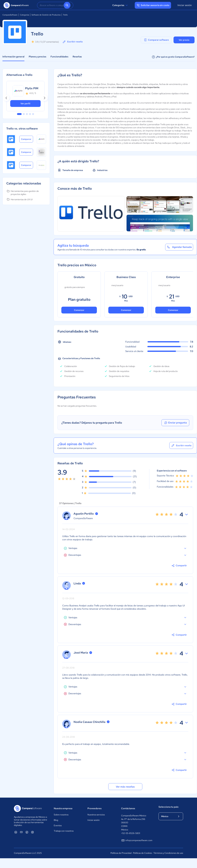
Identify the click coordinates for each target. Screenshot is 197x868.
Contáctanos (128, 808)
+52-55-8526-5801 (131, 833)
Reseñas (77, 57)
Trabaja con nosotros (64, 831)
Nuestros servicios (96, 815)
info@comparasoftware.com (137, 840)
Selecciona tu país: (169, 807)
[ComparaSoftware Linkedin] (16, 832)
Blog (56, 820)
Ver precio (184, 40)
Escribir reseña (72, 42)
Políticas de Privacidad (121, 853)
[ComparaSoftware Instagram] (32, 832)
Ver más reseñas (125, 787)
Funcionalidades (59, 57)
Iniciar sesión (185, 5)
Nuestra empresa (63, 808)
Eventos (58, 825)
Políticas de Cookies (142, 853)
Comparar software (156, 40)
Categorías (120, 5)
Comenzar (79, 310)
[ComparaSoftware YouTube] (21, 832)
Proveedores (94, 808)
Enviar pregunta (175, 423)
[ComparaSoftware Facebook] (27, 832)
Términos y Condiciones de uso (168, 853)
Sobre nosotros (61, 815)
